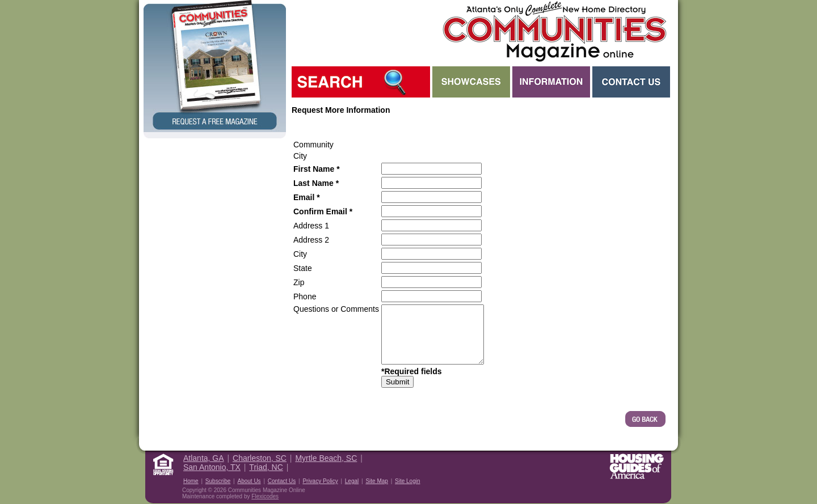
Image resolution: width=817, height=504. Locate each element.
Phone (305, 297)
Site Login (407, 481)
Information (551, 82)
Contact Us (631, 82)
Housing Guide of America (637, 466)
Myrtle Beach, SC (326, 458)
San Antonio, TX (212, 467)
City (300, 254)
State (303, 268)
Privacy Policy (320, 481)
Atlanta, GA (204, 458)
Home (191, 481)
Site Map (376, 481)
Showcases (471, 82)
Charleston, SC (260, 458)
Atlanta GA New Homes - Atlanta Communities (553, 31)
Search (361, 82)
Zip (299, 282)
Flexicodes (265, 496)
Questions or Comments (336, 309)
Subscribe (218, 481)
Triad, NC (266, 467)
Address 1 (311, 226)
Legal (352, 481)
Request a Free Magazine (215, 66)
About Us (249, 481)
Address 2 (311, 240)
